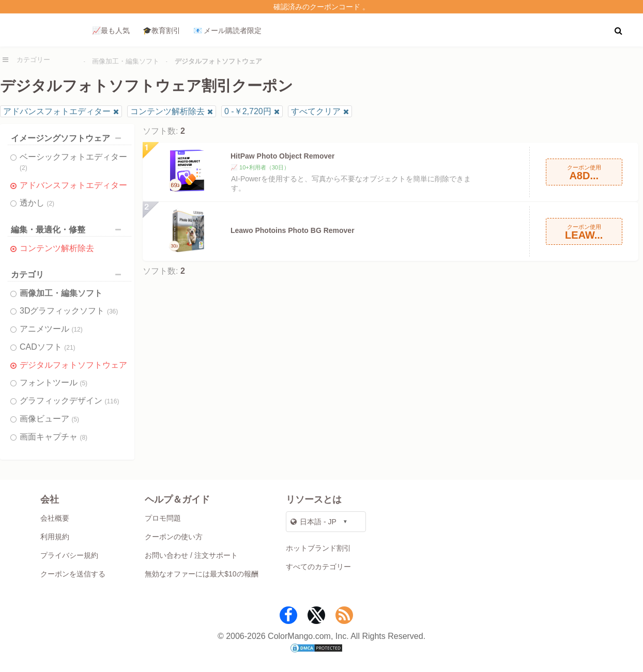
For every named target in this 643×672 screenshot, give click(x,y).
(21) (70, 348)
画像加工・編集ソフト (126, 61)
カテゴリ (68, 275)
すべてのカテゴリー (318, 567)
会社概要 (55, 518)
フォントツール (53, 382)
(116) (112, 401)
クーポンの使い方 (174, 537)
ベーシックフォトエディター (73, 162)
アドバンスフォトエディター (57, 111)
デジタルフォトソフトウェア (73, 365)
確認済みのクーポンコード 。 (321, 7)
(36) (112, 311)
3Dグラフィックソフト (69, 311)
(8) (83, 437)
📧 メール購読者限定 (228, 30)
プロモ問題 (163, 518)
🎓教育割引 (162, 30)
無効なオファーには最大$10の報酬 (201, 574)
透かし (37, 203)
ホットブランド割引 (318, 548)
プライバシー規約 (69, 555)
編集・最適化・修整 (68, 230)
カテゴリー (33, 60)
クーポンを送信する (73, 574)
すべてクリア (316, 111)
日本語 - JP (313, 522)
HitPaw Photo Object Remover (282, 156)
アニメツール (51, 329)
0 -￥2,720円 (248, 111)
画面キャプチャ (53, 437)
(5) (83, 383)
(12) (77, 330)
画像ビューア (49, 419)
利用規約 (55, 537)
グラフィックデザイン (69, 401)
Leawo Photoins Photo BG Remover (293, 230)
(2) (24, 168)
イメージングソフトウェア (68, 138)
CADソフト (48, 347)
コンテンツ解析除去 (167, 111)
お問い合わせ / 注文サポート (191, 555)
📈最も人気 (111, 30)
